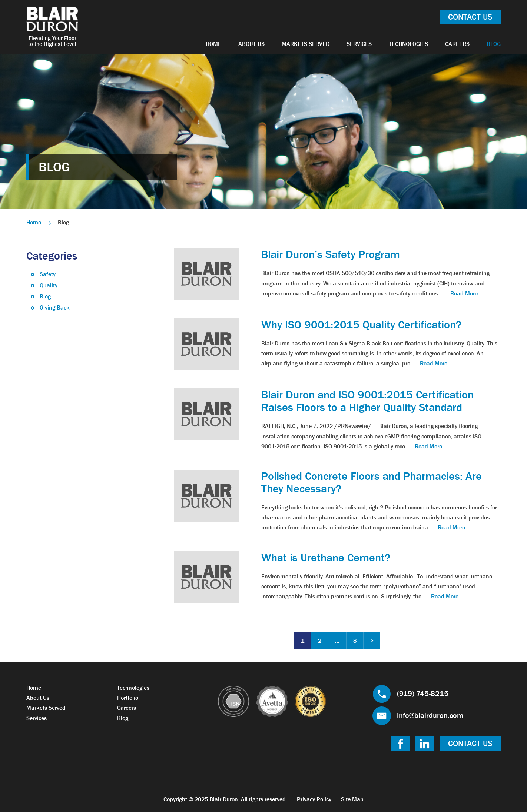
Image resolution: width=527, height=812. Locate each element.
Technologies (408, 44)
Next (372, 641)
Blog (494, 44)
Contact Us (470, 17)
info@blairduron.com (430, 715)
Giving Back (55, 307)
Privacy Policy (314, 799)
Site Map (352, 799)
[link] (206, 273)
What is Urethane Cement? (326, 558)
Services (359, 44)
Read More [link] (464, 293)
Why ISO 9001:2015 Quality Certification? (361, 325)
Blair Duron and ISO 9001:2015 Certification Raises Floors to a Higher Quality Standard (367, 401)
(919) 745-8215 (423, 694)
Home (213, 44)
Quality (49, 285)
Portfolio (128, 698)
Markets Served (306, 44)
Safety (48, 274)
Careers (457, 44)
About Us (251, 44)
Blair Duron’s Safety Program (331, 254)
